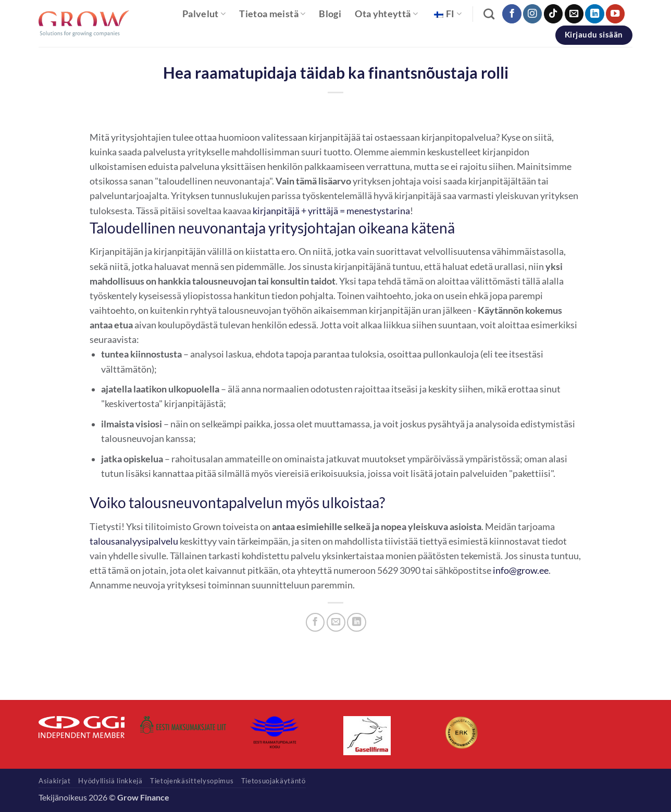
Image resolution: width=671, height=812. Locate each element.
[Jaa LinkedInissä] (356, 622)
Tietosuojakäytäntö (274, 781)
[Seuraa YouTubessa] (615, 14)
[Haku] (489, 14)
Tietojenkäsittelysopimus (192, 781)
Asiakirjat (55, 781)
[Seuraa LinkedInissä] (594, 14)
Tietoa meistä (272, 14)
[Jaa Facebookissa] (315, 622)
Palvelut (204, 14)
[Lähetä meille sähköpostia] (574, 14)
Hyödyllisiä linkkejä (110, 781)
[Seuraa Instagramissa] (532, 14)
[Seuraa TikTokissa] (553, 14)
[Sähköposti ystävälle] (336, 622)
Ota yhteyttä (386, 14)
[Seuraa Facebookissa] (512, 14)
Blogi (330, 14)
